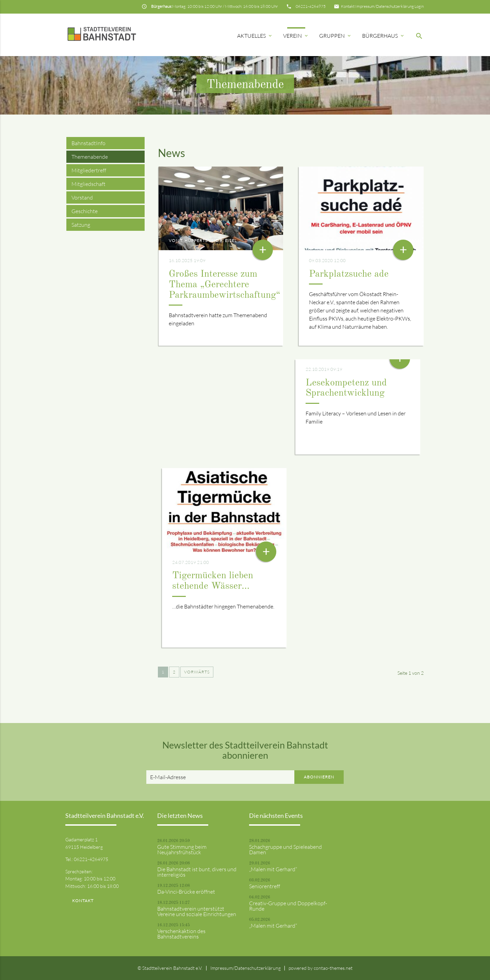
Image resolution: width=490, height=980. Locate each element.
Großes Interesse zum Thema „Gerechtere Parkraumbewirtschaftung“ (225, 285)
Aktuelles (255, 36)
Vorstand (82, 197)
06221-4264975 (311, 6)
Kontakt (348, 6)
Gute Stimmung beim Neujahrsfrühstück (182, 849)
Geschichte (85, 211)
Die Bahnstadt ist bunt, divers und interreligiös (197, 872)
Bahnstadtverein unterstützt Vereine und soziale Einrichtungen (197, 911)
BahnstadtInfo (88, 143)
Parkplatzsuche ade (349, 274)
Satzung (81, 225)
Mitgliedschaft (88, 184)
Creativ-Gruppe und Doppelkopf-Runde (288, 906)
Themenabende (90, 157)
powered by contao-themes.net (321, 968)
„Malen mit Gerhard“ (273, 869)
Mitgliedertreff (89, 170)
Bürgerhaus (383, 36)
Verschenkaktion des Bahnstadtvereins (181, 934)
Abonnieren (319, 777)
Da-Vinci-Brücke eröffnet (186, 892)
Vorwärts (197, 672)
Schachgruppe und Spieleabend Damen (285, 849)
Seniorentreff (265, 886)
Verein (296, 36)
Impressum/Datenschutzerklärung (385, 6)
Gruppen (336, 36)
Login (419, 6)
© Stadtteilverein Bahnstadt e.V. (170, 968)
